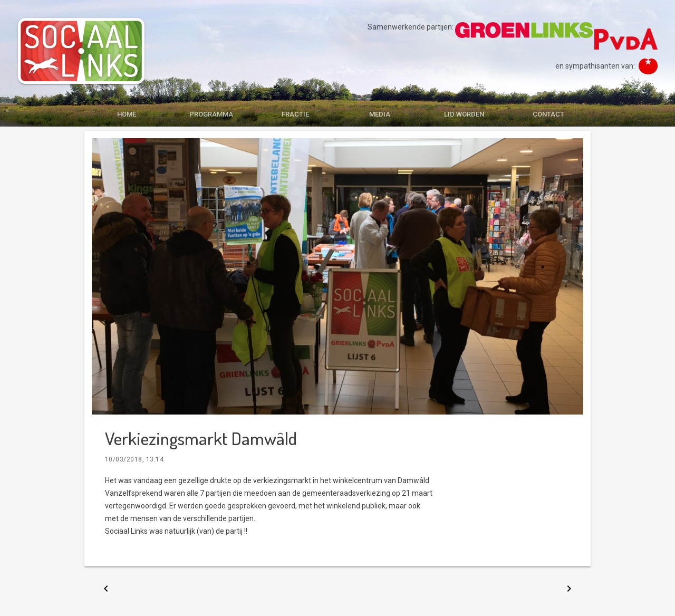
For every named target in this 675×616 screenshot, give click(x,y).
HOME (127, 114)
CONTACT (548, 114)
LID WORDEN (464, 114)
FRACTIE (295, 114)
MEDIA (380, 114)
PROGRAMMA (211, 114)
